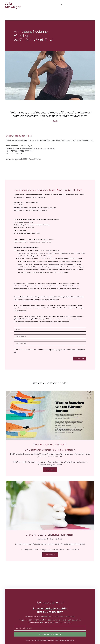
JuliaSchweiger (13, 5)
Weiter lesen (50, 470)
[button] (62, 5)
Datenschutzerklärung (68, 640)
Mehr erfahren (50, 555)
